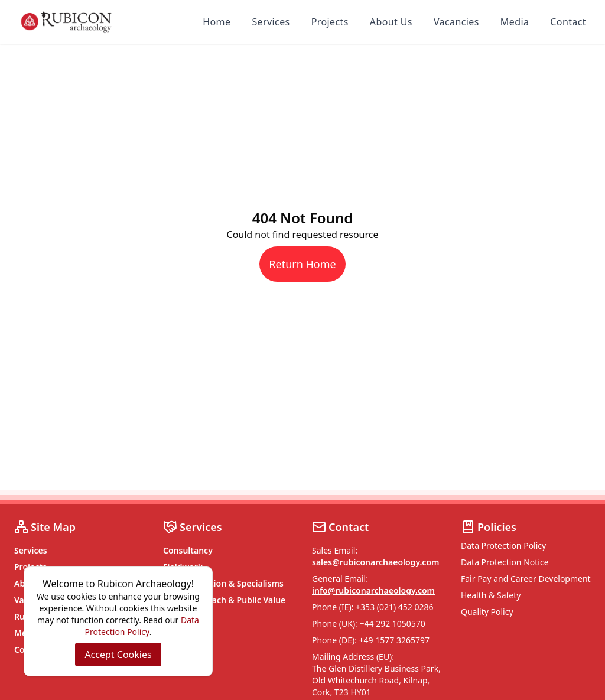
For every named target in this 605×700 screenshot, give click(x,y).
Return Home (302, 264)
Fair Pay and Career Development (526, 579)
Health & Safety (491, 595)
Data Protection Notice (505, 562)
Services (271, 22)
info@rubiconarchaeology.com (373, 590)
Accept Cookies (118, 655)
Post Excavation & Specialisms (223, 583)
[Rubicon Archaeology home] (66, 22)
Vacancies (456, 22)
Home (217, 22)
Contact (568, 22)
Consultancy (188, 550)
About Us (391, 22)
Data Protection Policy (503, 546)
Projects (330, 22)
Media (515, 22)
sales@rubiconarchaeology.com (375, 562)
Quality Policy (487, 612)
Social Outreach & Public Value (224, 600)
